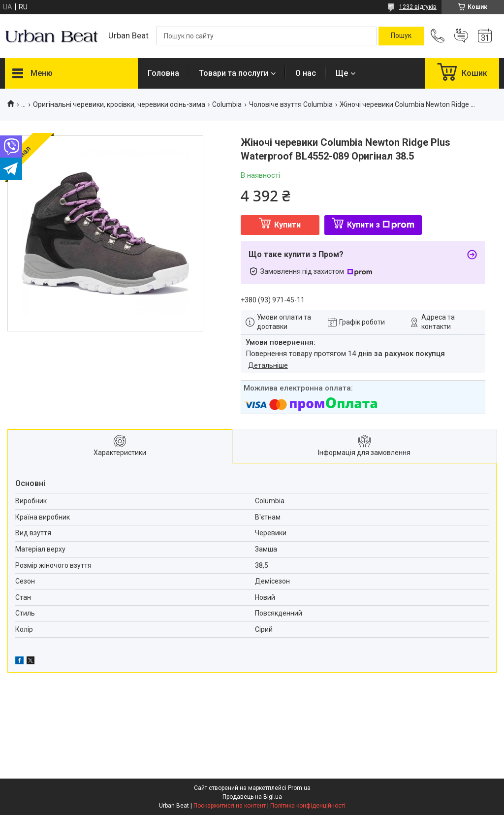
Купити (287, 225)
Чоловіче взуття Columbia (291, 104)
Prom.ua (299, 788)
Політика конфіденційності (308, 806)
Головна (163, 73)
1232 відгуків (418, 7)
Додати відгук (461, 36)
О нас (306, 73)
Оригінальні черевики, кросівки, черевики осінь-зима (119, 104)
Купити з (381, 225)
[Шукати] (401, 36)
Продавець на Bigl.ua (252, 797)
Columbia (227, 104)
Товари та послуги (234, 73)
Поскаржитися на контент (230, 806)
